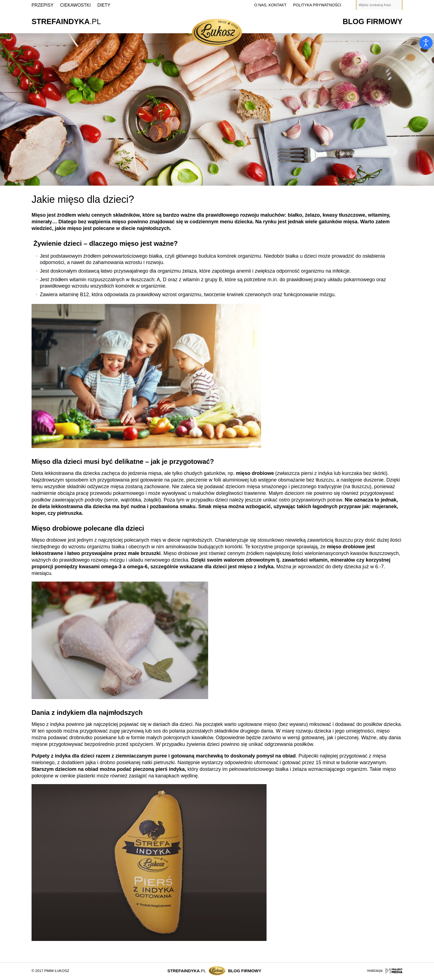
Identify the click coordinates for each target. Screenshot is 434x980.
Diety (104, 5)
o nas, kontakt (270, 5)
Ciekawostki (75, 5)
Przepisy (42, 5)
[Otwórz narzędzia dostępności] (426, 43)
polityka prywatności (317, 5)
